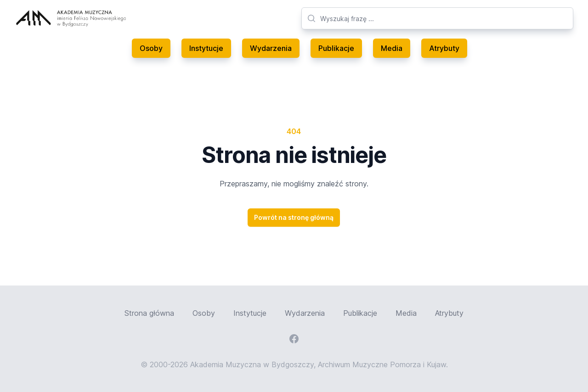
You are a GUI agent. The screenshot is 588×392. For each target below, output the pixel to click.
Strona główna (149, 313)
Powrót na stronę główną (294, 217)
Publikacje (336, 48)
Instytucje (206, 48)
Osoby (151, 48)
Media (392, 48)
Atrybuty (444, 48)
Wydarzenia (271, 48)
